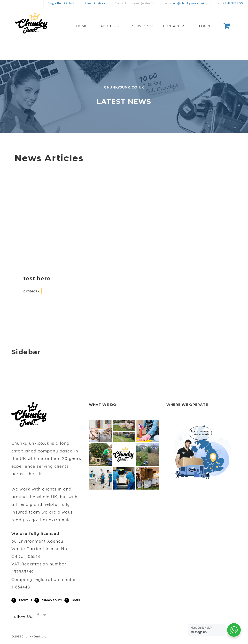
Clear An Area (95, 3)
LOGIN (205, 26)
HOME (82, 26)
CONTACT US (174, 26)
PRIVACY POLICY (52, 600)
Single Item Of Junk (62, 3)
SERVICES (141, 26)
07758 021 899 (231, 3)
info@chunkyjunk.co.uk (188, 3)
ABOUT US (110, 26)
